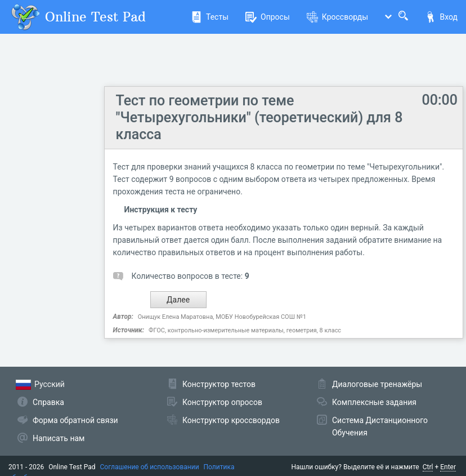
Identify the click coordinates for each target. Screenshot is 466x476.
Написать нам (59, 438)
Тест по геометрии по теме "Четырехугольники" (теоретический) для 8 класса (259, 117)
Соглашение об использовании (150, 467)
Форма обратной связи (75, 420)
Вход (441, 17)
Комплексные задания (374, 402)
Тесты (210, 17)
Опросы (268, 17)
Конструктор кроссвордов (231, 420)
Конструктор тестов (219, 384)
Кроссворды (337, 17)
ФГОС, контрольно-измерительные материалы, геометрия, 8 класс (245, 330)
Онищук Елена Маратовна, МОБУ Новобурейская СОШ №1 (222, 317)
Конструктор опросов (222, 402)
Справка (48, 402)
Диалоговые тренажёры (377, 384)
